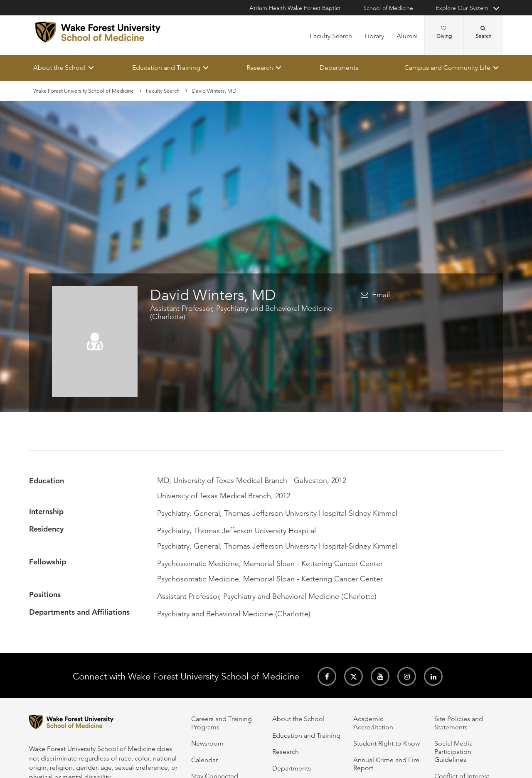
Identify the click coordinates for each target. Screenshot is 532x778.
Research (260, 68)
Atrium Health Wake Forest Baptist (295, 8)
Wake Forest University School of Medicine (84, 91)
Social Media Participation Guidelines (453, 751)
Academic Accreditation (373, 723)
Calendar (204, 760)
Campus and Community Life (447, 68)
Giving (444, 32)
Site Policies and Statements (459, 723)
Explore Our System (462, 8)
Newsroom (207, 743)
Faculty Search (331, 36)
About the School (59, 68)
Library (374, 36)
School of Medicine (388, 8)
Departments (339, 68)
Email (381, 295)
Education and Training (166, 68)
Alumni (407, 36)
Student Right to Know (387, 743)
